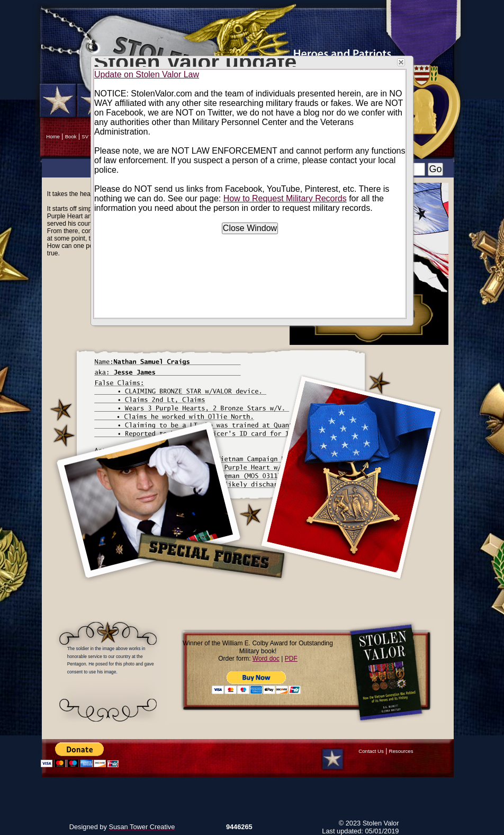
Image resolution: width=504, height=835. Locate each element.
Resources (401, 751)
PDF (291, 659)
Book (71, 136)
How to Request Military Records (285, 198)
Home (53, 136)
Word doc (266, 659)
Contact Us (371, 751)
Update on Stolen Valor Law (147, 74)
